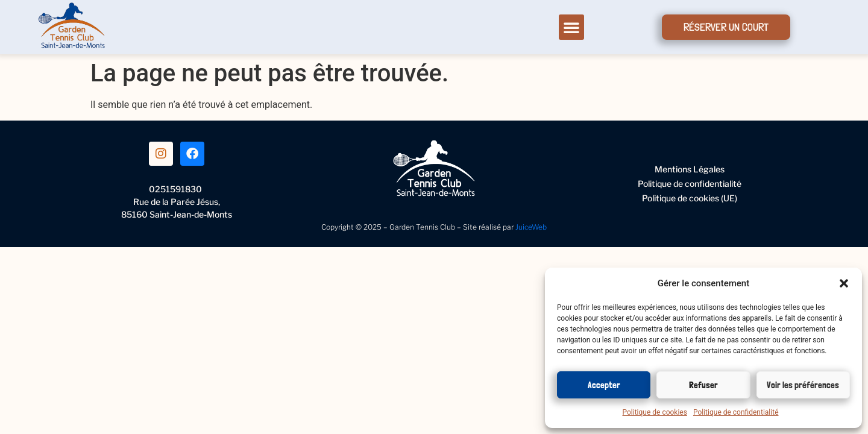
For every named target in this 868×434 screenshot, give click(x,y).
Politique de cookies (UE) (690, 198)
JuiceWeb (531, 227)
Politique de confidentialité (736, 412)
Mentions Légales (690, 169)
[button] (844, 283)
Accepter (604, 385)
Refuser (703, 385)
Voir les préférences (803, 385)
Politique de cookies (655, 412)
